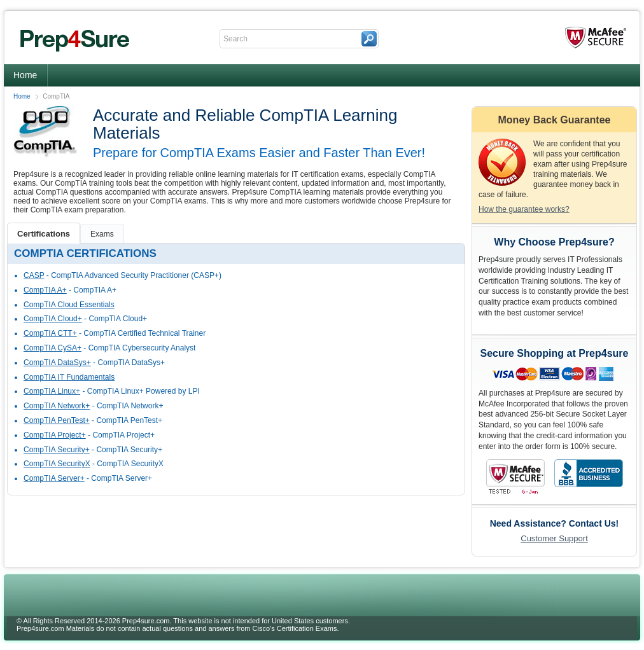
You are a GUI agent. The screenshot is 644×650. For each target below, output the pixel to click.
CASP (34, 275)
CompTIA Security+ (57, 450)
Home (25, 75)
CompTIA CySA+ (52, 348)
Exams (102, 234)
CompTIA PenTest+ (57, 420)
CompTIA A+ (45, 290)
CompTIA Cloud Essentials (69, 305)
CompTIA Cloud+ (53, 319)
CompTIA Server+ (54, 478)
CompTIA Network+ (57, 406)
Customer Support (554, 538)
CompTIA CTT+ (50, 333)
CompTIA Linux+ (52, 391)
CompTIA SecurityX (57, 464)
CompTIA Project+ (55, 435)
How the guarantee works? (524, 209)
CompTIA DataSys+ (57, 363)
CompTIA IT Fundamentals (69, 377)
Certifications (44, 234)
